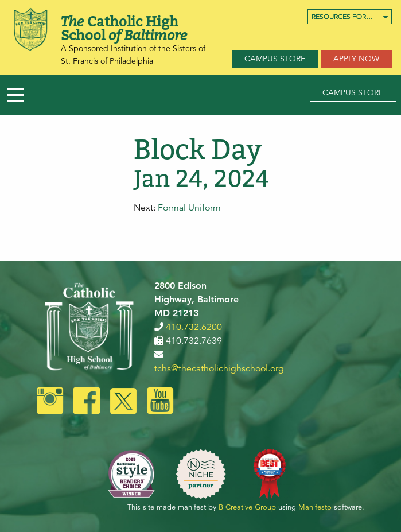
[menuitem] (350, 17)
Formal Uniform (189, 208)
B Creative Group (247, 507)
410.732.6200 (194, 327)
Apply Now (356, 59)
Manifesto (315, 507)
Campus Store (275, 59)
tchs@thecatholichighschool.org (219, 368)
